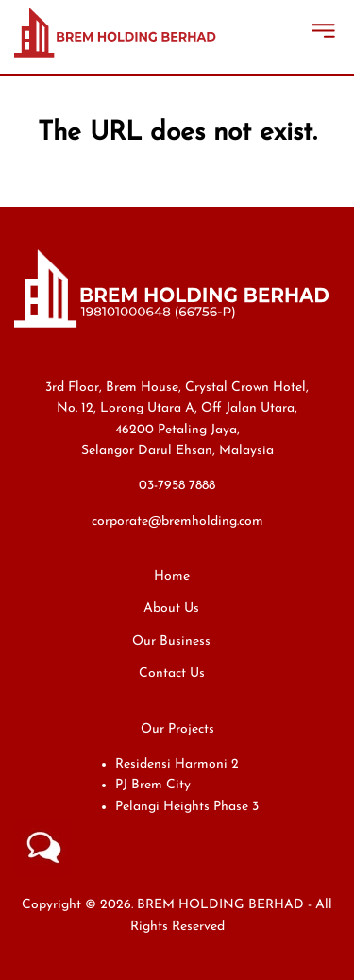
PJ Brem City (153, 785)
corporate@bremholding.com (177, 522)
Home (172, 576)
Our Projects (177, 729)
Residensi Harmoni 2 (177, 764)
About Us (171, 608)
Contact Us (172, 674)
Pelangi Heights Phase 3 (187, 807)
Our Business (171, 642)
